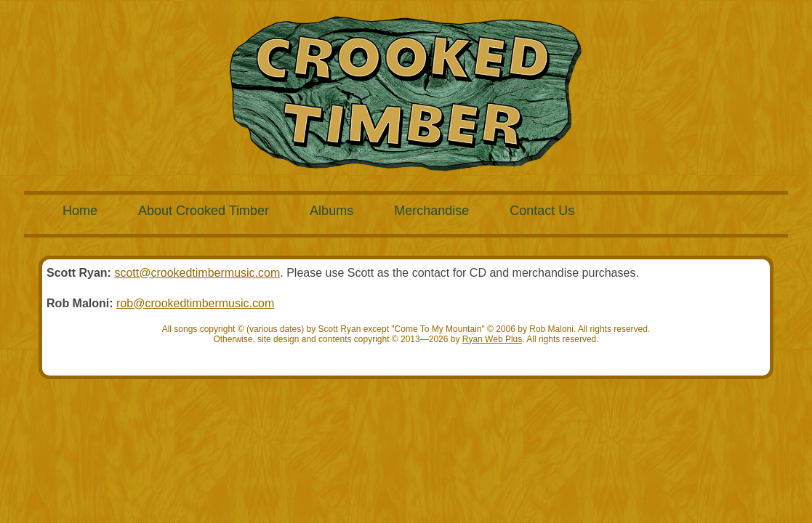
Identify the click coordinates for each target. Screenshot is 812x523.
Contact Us (542, 211)
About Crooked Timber (204, 211)
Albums (331, 211)
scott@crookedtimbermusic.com (197, 273)
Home (80, 211)
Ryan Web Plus (492, 339)
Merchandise (431, 211)
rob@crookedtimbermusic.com (195, 303)
